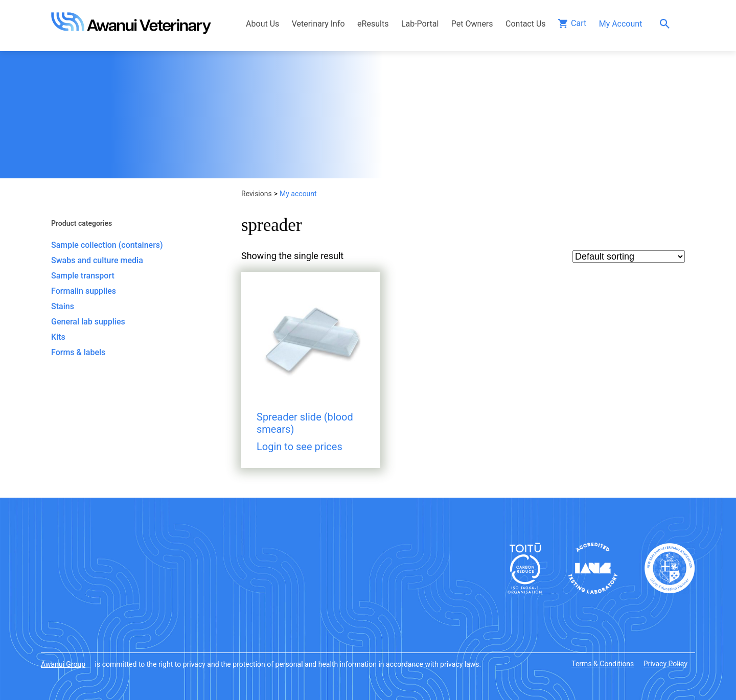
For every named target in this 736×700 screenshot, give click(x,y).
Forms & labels (78, 352)
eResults (373, 24)
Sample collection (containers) (107, 245)
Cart (579, 23)
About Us (262, 24)
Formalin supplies (84, 291)
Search (667, 24)
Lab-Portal (420, 24)
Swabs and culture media (97, 260)
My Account (621, 24)
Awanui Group (63, 664)
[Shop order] (629, 256)
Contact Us (526, 24)
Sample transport (83, 276)
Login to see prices (300, 447)
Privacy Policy (665, 664)
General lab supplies (88, 322)
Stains (63, 306)
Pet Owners (472, 24)
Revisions (257, 194)
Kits (58, 337)
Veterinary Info (318, 24)
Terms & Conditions (603, 664)
